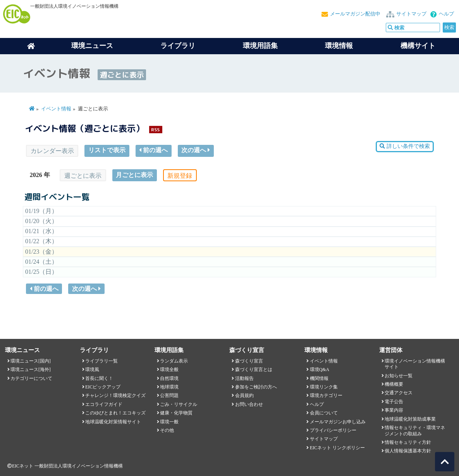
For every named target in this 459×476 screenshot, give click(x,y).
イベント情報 (56, 109)
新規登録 (180, 176)
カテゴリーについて (31, 378)
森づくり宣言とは (254, 369)
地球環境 (169, 387)
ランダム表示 (174, 361)
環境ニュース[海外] (31, 369)
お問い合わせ (249, 404)
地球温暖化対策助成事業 (410, 419)
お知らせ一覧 (399, 376)
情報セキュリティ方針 (408, 442)
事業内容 (394, 410)
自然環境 (169, 378)
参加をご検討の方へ (256, 387)
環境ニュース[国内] (31, 361)
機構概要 (394, 384)
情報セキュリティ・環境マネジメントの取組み (415, 430)
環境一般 (169, 422)
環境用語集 (260, 46)
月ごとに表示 (134, 175)
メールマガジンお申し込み (338, 422)
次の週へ (196, 150)
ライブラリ (178, 46)
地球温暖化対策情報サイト (113, 422)
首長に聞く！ (99, 378)
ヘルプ (446, 14)
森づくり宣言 (249, 361)
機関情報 (319, 378)
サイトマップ (411, 14)
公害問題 (169, 395)
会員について (324, 413)
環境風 (92, 369)
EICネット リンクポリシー (337, 448)
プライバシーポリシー (333, 430)
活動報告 (244, 378)
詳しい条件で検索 (405, 146)
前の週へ (153, 150)
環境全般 (169, 369)
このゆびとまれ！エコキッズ (115, 413)
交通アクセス (399, 393)
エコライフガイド (104, 404)
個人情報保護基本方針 (408, 451)
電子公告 (394, 402)
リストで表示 (107, 150)
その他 (167, 430)
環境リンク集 (324, 387)
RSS (155, 130)
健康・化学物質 (176, 413)
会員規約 (244, 395)
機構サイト (418, 46)
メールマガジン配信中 (355, 14)
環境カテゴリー (326, 395)
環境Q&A (320, 369)
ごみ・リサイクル (179, 404)
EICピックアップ (103, 387)
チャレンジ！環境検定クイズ (115, 395)
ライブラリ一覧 (101, 361)
